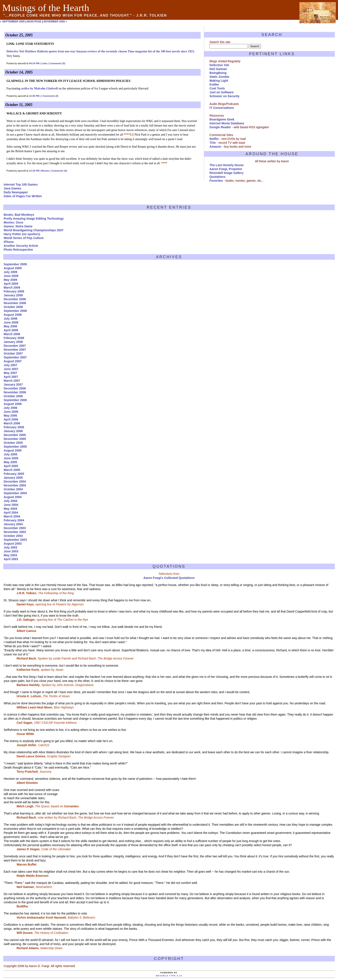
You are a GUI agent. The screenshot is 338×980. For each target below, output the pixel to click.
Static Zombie (219, 77)
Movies (45, 171)
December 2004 (15, 481)
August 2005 (13, 450)
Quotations (218, 177)
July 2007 (10, 365)
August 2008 (13, 315)
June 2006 (11, 412)
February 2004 (14, 520)
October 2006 (13, 396)
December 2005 (15, 435)
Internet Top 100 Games (21, 184)
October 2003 (13, 536)
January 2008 (13, 342)
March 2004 (12, 516)
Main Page (34, 22)
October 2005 (13, 443)
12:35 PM (34, 171)
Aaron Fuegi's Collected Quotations (169, 578)
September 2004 (15, 493)
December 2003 (15, 528)
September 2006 (15, 400)
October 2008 (13, 307)
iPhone (9, 242)
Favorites (216, 181)
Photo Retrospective (18, 250)
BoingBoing (218, 73)
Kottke (214, 84)
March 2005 (12, 470)
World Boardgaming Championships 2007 (34, 230)
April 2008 (11, 330)
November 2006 (15, 392)
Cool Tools (217, 88)
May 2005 (10, 462)
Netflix (214, 139)
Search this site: (220, 42)
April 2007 (11, 377)
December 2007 (15, 346)
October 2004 (13, 489)
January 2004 (13, 524)
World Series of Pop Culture (24, 238)
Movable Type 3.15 (169, 976)
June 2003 (11, 551)
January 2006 (13, 431)
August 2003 (13, 544)
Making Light (219, 81)
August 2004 (13, 497)
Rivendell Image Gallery (227, 173)
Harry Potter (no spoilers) (22, 234)
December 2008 (15, 299)
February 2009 (14, 291)
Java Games (13, 188)
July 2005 (10, 454)
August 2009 (13, 268)
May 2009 (10, 280)
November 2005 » (55, 22)
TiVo (213, 143)
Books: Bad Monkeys (19, 215)
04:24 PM (34, 63)
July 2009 (10, 272)
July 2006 (10, 408)
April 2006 (11, 419)
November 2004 (15, 485)
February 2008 (14, 338)
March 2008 (12, 334)
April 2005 (11, 466)
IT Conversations (222, 108)
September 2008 (15, 311)
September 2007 (15, 357)
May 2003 (10, 555)
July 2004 (10, 501)
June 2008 (11, 322)
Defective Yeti (219, 65)
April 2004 (11, 513)
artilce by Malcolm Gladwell (39, 88)
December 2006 (15, 388)
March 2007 (12, 381)
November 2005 (15, 439)
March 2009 (12, 288)
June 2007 (11, 369)
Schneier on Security (225, 96)
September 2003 (15, 540)
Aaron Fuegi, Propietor (226, 169)
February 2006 (14, 427)
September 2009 (15, 264)
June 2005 (11, 458)
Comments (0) (57, 63)
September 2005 (15, 447)
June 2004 (11, 505)
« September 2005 (12, 22)
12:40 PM (34, 96)
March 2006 (12, 423)
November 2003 (15, 532)
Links (44, 63)
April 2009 (11, 284)
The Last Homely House (227, 165)
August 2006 (13, 404)
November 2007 (15, 350)
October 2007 (13, 353)
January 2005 (13, 478)
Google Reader (220, 127)
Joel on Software (222, 92)
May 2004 (10, 509)
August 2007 (13, 361)
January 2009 (13, 295)
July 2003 (10, 547)
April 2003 (11, 559)
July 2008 (10, 319)
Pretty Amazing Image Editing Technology (34, 219)
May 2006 (10, 416)
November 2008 (15, 303)
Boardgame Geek (222, 119)
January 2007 (13, 384)
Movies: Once (13, 222)
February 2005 (14, 474)
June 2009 (11, 276)
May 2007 (10, 373)
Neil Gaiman (218, 69)
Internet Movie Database (227, 123)
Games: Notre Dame (18, 226)
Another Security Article (21, 246)
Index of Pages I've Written (23, 196)
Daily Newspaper (16, 192)
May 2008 (10, 326)
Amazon (215, 147)
